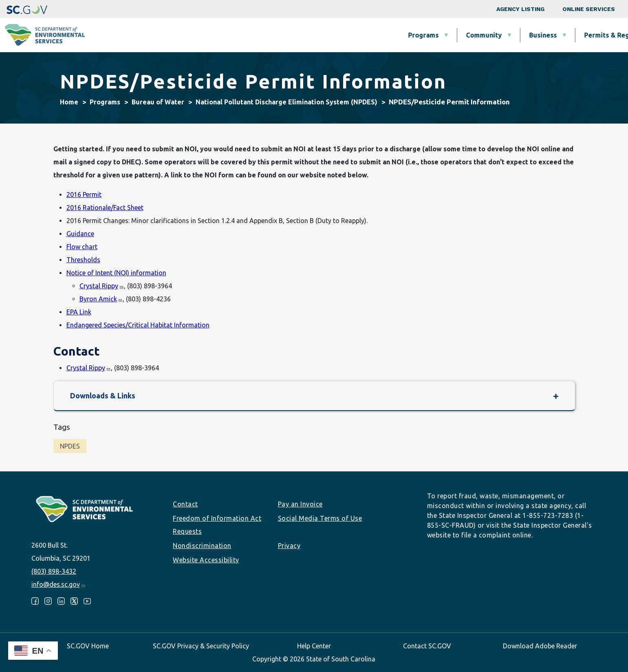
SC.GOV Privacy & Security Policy (201, 646)
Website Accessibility (206, 560)
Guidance (80, 234)
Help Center (314, 646)
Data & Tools (504, 35)
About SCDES (573, 35)
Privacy (289, 546)
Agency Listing (520, 9)
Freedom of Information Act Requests (217, 525)
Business (345, 35)
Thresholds (83, 260)
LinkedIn (61, 601)
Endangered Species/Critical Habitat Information (138, 325)
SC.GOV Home (88, 646)
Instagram (48, 601)
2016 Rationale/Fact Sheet (105, 208)
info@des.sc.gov (58, 584)
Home (69, 102)
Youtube (87, 601)
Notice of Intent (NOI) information (116, 273)
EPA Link (79, 312)
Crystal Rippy (102, 286)
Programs (225, 35)
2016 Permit (84, 195)
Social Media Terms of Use (320, 518)
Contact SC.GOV (427, 646)
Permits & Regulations (421, 35)
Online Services (589, 9)
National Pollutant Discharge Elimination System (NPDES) (286, 102)
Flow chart (82, 247)
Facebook (35, 601)
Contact (185, 504)
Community (286, 35)
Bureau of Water (158, 102)
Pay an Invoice (300, 504)
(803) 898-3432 (54, 571)
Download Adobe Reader (540, 646)
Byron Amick (101, 299)
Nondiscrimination (202, 546)
